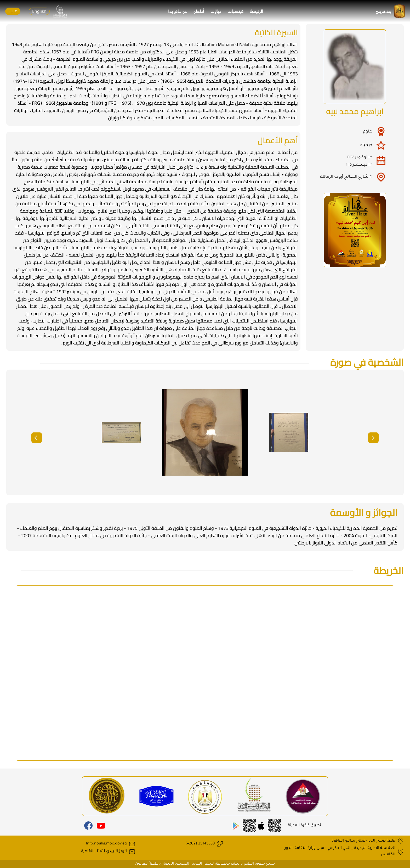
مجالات (216, 11)
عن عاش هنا (178, 11)
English (39, 11)
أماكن (199, 11)
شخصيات (236, 11)
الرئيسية (257, 11)
